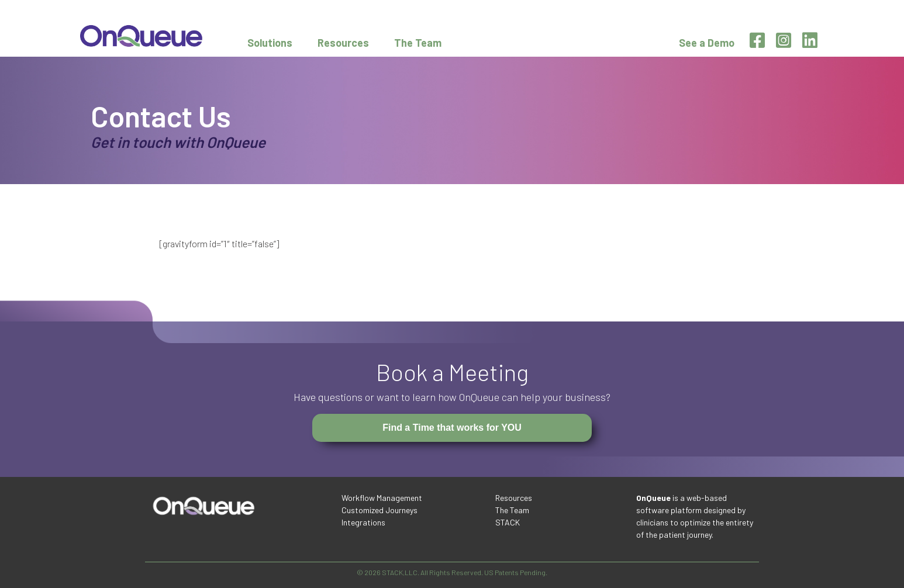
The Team (418, 43)
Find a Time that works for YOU (452, 428)
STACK (508, 522)
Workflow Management (382, 498)
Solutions (270, 43)
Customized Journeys (379, 510)
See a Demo (707, 43)
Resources (343, 43)
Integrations (363, 522)
